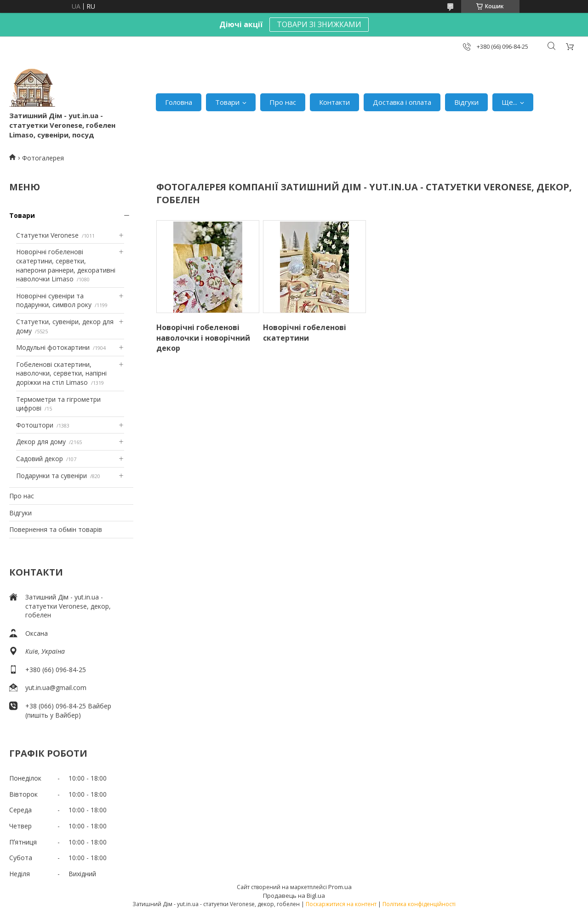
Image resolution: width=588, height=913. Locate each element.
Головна (179, 102)
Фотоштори (35, 425)
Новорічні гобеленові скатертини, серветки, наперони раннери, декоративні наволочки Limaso (66, 265)
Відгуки (466, 102)
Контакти (334, 102)
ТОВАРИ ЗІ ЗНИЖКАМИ (319, 24)
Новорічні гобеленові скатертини (305, 332)
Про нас (283, 102)
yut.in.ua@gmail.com (56, 688)
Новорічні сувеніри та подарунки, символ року (54, 300)
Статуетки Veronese (47, 235)
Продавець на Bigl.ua (294, 896)
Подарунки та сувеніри (51, 476)
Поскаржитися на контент (341, 904)
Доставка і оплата (402, 102)
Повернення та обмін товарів (56, 529)
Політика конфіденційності (419, 904)
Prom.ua (340, 887)
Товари (227, 102)
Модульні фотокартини (53, 347)
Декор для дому (41, 442)
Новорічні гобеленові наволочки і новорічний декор (203, 338)
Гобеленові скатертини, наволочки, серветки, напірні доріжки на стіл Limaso (61, 373)
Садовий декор (40, 459)
